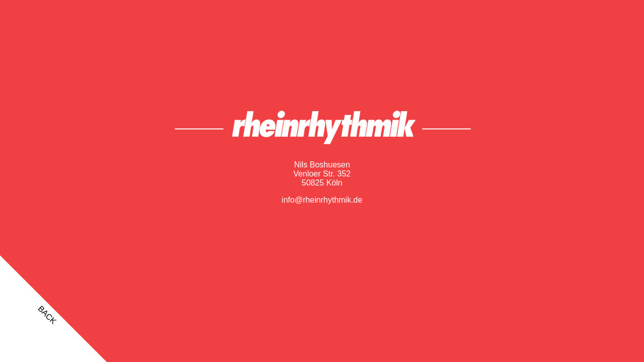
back (47, 315)
